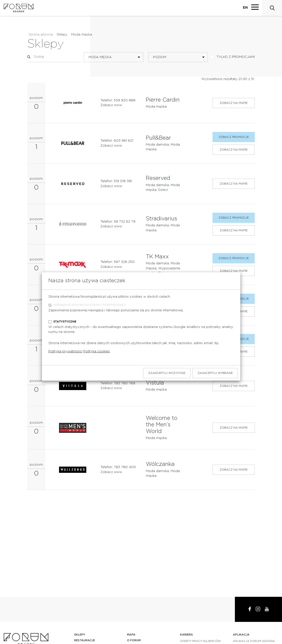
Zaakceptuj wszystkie (167, 373)
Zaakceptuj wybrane (215, 373)
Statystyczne (65, 322)
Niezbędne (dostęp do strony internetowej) (90, 305)
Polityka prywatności (65, 351)
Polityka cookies (97, 351)
